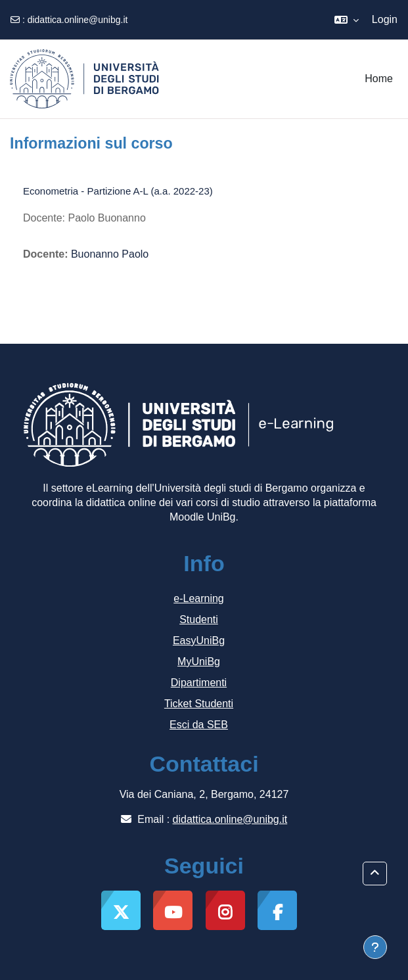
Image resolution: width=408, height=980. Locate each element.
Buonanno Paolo (110, 254)
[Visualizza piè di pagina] (375, 947)
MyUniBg (199, 662)
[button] (347, 20)
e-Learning (199, 598)
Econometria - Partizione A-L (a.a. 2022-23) (118, 191)
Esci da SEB (199, 725)
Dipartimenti (199, 683)
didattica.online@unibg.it (78, 20)
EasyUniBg (199, 641)
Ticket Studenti (199, 704)
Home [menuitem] (379, 79)
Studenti (199, 619)
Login (385, 19)
